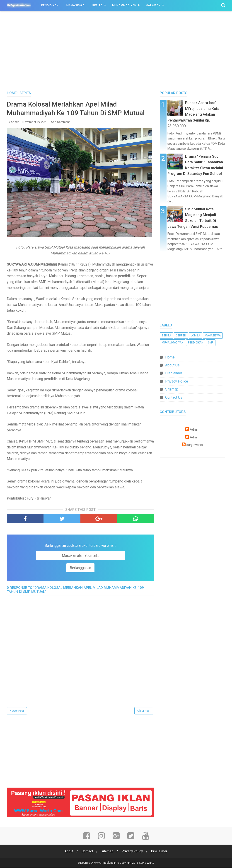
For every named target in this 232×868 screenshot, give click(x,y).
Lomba (195, 336)
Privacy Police (177, 381)
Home (170, 357)
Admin (195, 430)
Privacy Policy (132, 851)
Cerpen (181, 336)
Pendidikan (50, 5)
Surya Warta (147, 863)
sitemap (107, 851)
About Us (172, 365)
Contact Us (174, 397)
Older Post (144, 711)
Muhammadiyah (124, 5)
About (68, 851)
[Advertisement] (116, 52)
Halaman (153, 5)
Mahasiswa (76, 5)
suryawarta (195, 445)
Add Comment (60, 122)
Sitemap (172, 389)
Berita (98, 5)
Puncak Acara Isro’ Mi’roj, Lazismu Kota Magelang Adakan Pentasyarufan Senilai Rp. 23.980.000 (193, 114)
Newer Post (17, 711)
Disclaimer (174, 373)
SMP (211, 343)
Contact (87, 851)
